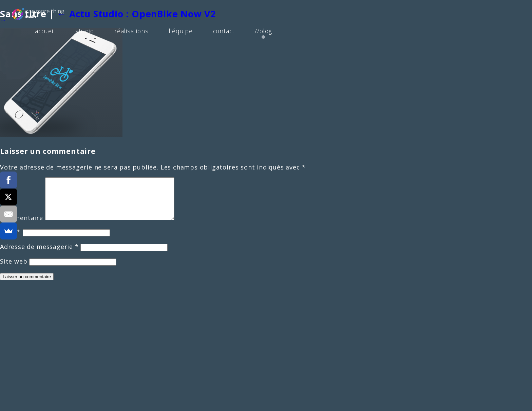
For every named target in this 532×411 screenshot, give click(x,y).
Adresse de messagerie (39, 255)
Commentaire (22, 226)
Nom (10, 240)
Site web (14, 269)
